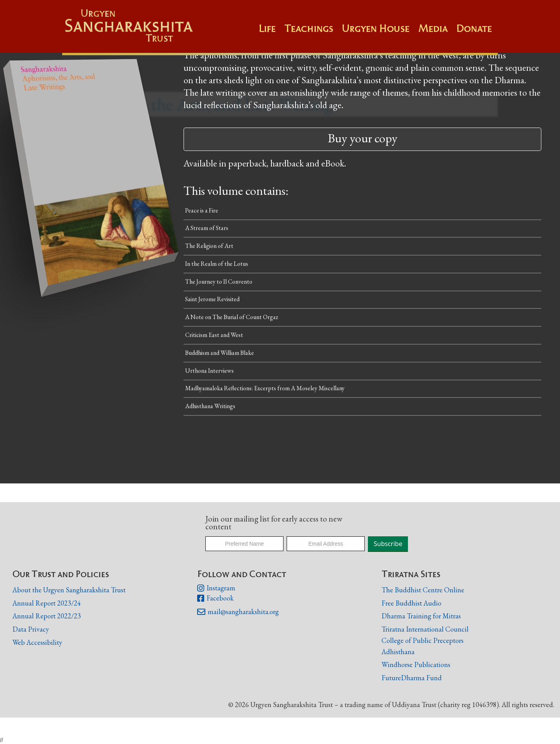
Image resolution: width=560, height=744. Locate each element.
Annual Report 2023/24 (47, 603)
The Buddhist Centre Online (423, 590)
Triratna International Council (425, 629)
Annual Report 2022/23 (47, 616)
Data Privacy (31, 629)
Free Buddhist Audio (411, 603)
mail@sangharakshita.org (238, 612)
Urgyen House (376, 28)
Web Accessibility (37, 642)
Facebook (215, 599)
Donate (474, 28)
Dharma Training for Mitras (421, 616)
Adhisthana (398, 652)
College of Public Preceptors (423, 641)
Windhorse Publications (416, 664)
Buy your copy (363, 138)
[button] (313, 32)
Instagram (216, 588)
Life (267, 28)
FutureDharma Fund (412, 678)
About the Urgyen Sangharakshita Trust (69, 590)
